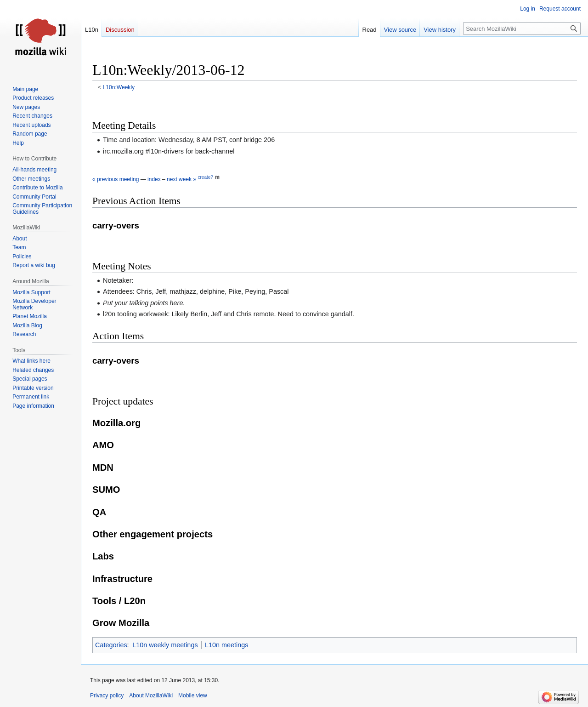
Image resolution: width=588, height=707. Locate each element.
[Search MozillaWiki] (522, 29)
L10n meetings (226, 645)
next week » (181, 179)
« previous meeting (116, 179)
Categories (111, 645)
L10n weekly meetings (165, 645)
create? (205, 177)
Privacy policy (107, 696)
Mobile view (193, 696)
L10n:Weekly (119, 87)
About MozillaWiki (151, 696)
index (154, 179)
